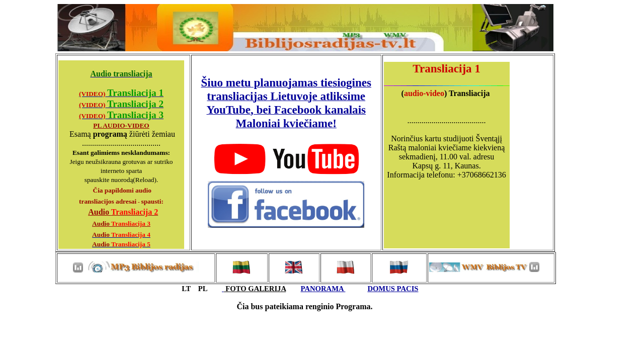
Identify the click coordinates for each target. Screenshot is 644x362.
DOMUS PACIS (393, 289)
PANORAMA (323, 289)
